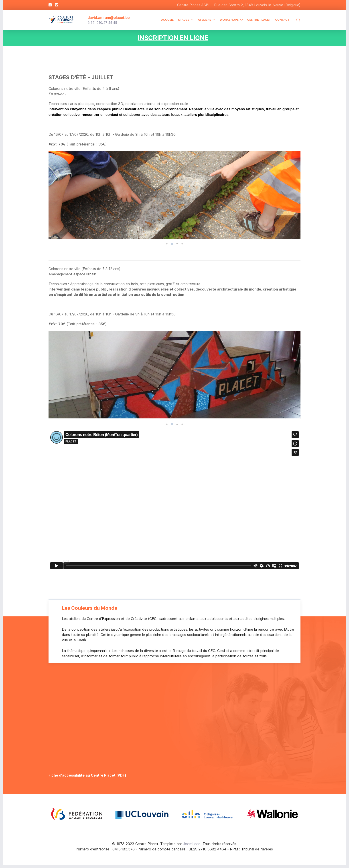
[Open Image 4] (272, 814)
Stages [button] (186, 20)
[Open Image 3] (207, 814)
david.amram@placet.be (109, 18)
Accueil (167, 20)
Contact (282, 20)
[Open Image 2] (142, 814)
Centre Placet (259, 20)
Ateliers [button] (207, 20)
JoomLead (192, 844)
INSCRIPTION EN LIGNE (173, 38)
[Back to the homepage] (62, 20)
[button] (298, 20)
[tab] (167, 244)
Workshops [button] (231, 20)
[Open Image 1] (77, 814)
